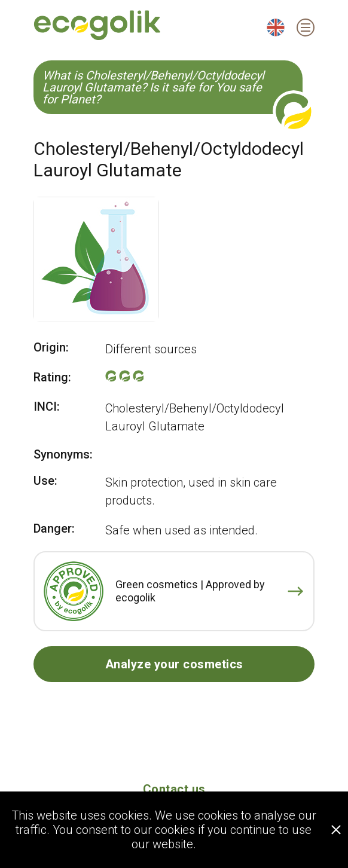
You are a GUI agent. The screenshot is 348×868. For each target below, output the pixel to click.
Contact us (174, 789)
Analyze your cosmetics (174, 664)
